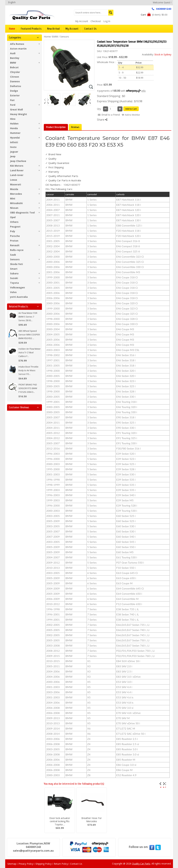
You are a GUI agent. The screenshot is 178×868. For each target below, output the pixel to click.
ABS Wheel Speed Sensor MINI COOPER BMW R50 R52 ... (29, 335)
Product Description (56, 127)
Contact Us (76, 864)
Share (102, 120)
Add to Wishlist (132, 115)
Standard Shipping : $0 (111, 96)
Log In (107, 21)
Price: (100, 85)
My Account (82, 21)
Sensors (65, 37)
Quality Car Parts (141, 864)
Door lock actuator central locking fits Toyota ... (60, 821)
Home (47, 37)
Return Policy (61, 864)
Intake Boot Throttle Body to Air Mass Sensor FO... (28, 370)
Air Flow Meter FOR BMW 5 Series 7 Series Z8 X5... (28, 317)
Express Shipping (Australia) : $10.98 (120, 101)
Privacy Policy (26, 864)
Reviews (75, 127)
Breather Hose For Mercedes (92, 820)
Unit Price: (102, 57)
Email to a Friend (111, 115)
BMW (55, 37)
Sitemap (12, 864)
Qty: (99, 109)
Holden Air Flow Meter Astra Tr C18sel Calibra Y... (30, 352)
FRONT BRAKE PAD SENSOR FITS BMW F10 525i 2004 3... (28, 388)
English (12, 2)
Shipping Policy (43, 864)
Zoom (91, 87)
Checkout (96, 21)
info (144, 91)
